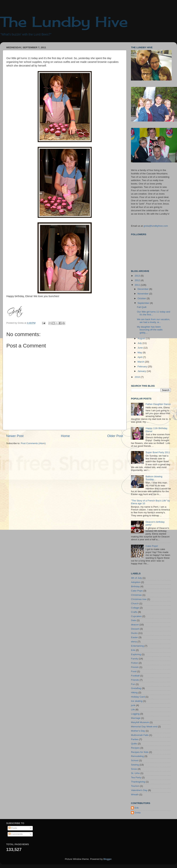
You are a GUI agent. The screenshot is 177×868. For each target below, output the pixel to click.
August (142, 338)
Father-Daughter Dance (158, 404)
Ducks (134, 633)
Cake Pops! (152, 546)
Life (133, 710)
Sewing (135, 765)
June (140, 348)
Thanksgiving (138, 782)
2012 (138, 280)
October (142, 298)
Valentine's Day (139, 790)
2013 (138, 276)
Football (135, 676)
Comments (15, 834)
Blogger (107, 859)
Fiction (135, 663)
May (140, 353)
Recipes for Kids (140, 752)
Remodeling (137, 756)
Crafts (134, 612)
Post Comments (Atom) (33, 443)
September (144, 303)
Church (135, 603)
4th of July (136, 578)
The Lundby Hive (64, 22)
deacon (135, 625)
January (142, 371)
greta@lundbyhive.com (156, 226)
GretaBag (136, 688)
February (143, 367)
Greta (138, 813)
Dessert (135, 629)
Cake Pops (137, 591)
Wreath (135, 794)
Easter (134, 637)
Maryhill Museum (140, 722)
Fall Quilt (142, 307)
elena (134, 642)
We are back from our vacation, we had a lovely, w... (154, 321)
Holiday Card (138, 697)
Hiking (134, 693)
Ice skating (137, 701)
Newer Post (15, 436)
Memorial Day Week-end (144, 727)
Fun (133, 684)
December (143, 289)
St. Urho (135, 773)
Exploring (136, 654)
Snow (134, 769)
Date (134, 620)
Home (65, 436)
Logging (135, 714)
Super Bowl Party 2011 (158, 452)
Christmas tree (139, 599)
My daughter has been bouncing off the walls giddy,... (150, 330)
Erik (133, 650)
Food (134, 671)
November (143, 294)
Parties (135, 739)
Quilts (134, 744)
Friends (135, 680)
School (135, 760)
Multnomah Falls (140, 735)
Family (135, 659)
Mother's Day (138, 731)
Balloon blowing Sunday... (154, 478)
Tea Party (136, 777)
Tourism (135, 786)
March (141, 362)
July (140, 343)
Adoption (136, 582)
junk (133, 705)
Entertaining (137, 646)
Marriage (136, 718)
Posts (13, 828)
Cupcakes (136, 616)
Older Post (115, 436)
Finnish (135, 667)
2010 (138, 377)
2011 (138, 285)
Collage (135, 608)
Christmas (136, 595)
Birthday (135, 586)
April (140, 357)
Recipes (135, 748)
